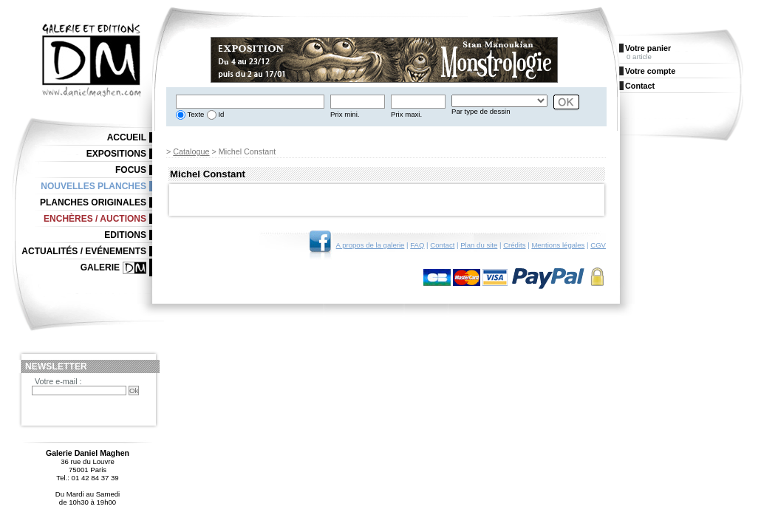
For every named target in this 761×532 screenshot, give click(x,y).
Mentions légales (558, 245)
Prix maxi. (406, 114)
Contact (442, 245)
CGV (598, 245)
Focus (131, 170)
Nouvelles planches (93, 186)
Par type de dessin (481, 111)
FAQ (417, 245)
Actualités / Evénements (84, 251)
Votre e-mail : (58, 381)
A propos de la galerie (371, 245)
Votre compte (650, 71)
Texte (195, 114)
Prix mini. (345, 114)
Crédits (514, 245)
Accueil (127, 137)
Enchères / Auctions (95, 219)
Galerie (100, 267)
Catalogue (191, 151)
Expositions (116, 154)
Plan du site (479, 245)
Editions (125, 235)
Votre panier (648, 48)
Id (221, 114)
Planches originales (93, 202)
